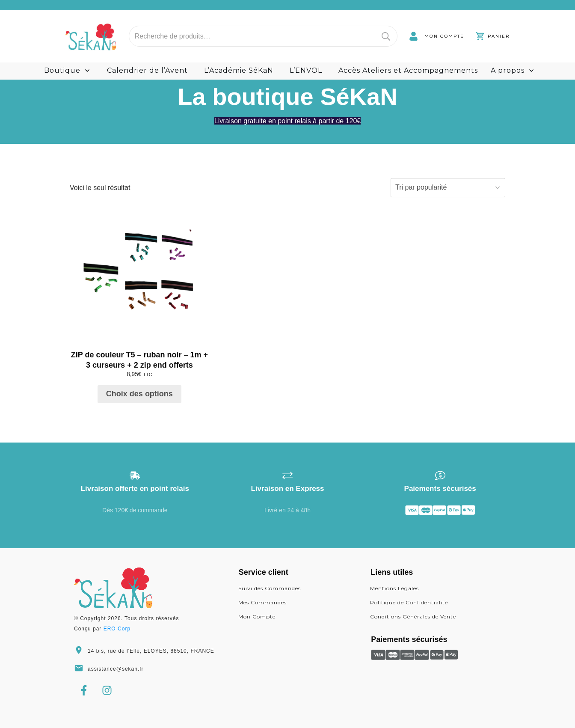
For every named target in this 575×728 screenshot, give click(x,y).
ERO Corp (117, 629)
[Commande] (448, 188)
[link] (437, 36)
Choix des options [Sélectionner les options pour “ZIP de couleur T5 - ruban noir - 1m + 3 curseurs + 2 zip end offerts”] (139, 394)
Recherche (386, 36)
